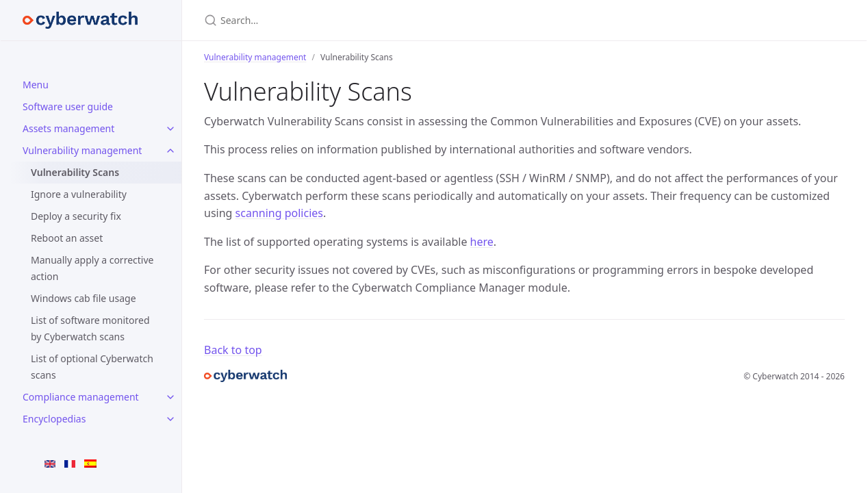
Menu (36, 85)
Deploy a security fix (76, 216)
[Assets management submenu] (170, 129)
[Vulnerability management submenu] (170, 151)
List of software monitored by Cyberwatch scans (90, 328)
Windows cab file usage (84, 298)
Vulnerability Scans (75, 172)
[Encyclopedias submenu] (170, 419)
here (482, 242)
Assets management (68, 128)
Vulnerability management (82, 150)
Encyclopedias (54, 419)
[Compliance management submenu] (170, 397)
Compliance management (81, 397)
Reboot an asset (67, 238)
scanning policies (279, 213)
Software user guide (68, 106)
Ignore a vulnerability (79, 194)
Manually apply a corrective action (92, 268)
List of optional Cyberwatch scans (92, 367)
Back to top (233, 350)
